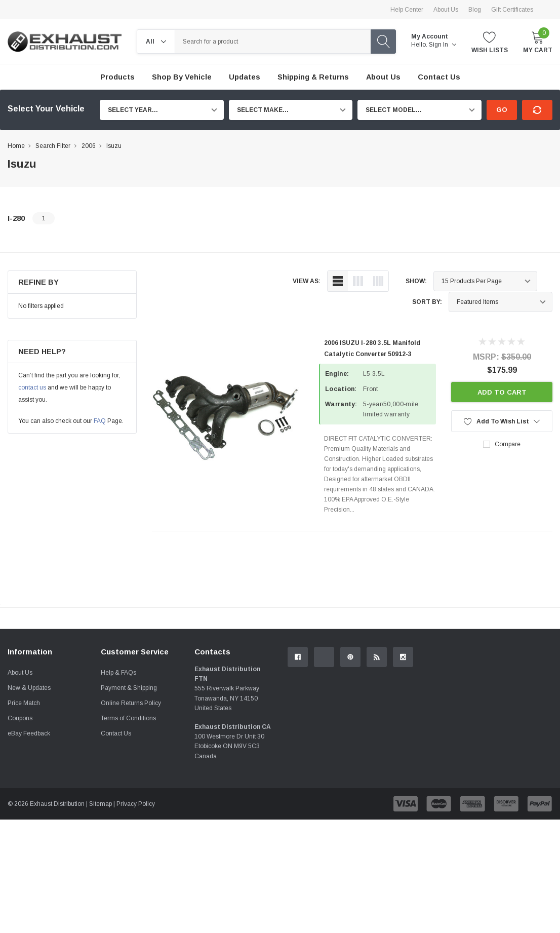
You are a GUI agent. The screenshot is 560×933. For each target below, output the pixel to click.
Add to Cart (502, 392)
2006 (89, 146)
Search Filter (53, 146)
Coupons (20, 832)
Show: (416, 281)
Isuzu (114, 146)
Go (502, 110)
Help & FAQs (118, 786)
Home (16, 146)
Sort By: (427, 302)
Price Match (24, 817)
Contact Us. (520, 702)
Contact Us (116, 847)
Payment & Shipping (129, 801)
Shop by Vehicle (182, 77)
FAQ (100, 421)
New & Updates (29, 801)
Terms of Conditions (128, 832)
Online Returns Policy (131, 817)
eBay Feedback (29, 847)
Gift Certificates (512, 10)
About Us (446, 10)
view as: (307, 281)
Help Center (407, 10)
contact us (32, 387)
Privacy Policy (136, 917)
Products (117, 77)
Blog (475, 10)
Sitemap (101, 917)
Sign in (443, 45)
